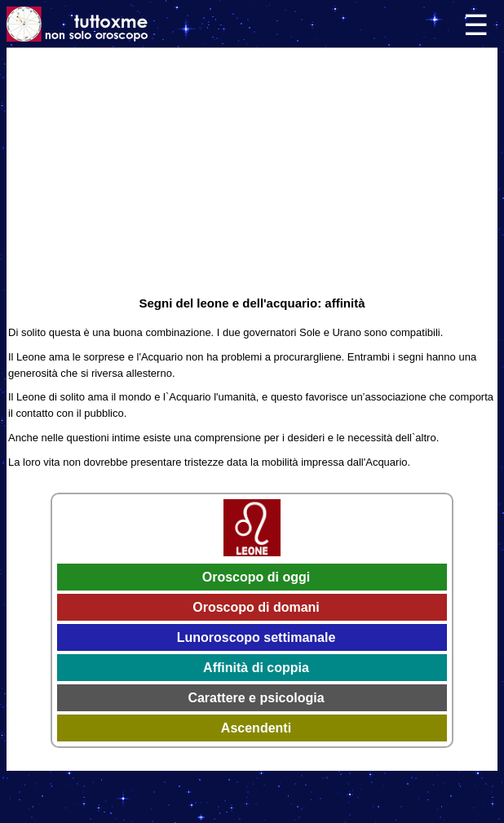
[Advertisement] (252, 170)
